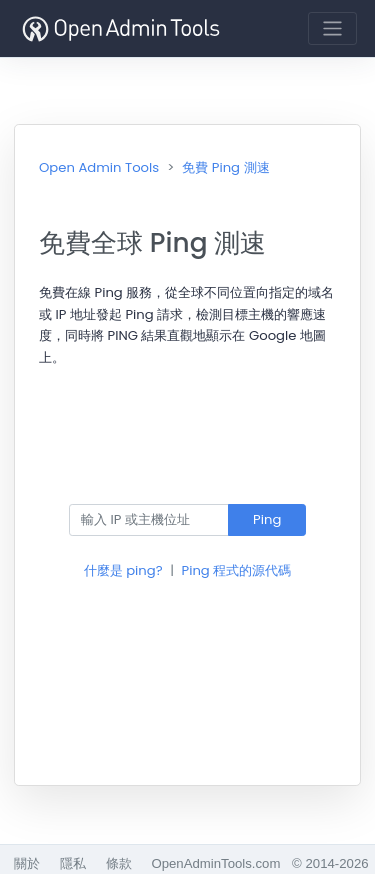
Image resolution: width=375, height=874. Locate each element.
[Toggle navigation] (332, 28)
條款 (119, 863)
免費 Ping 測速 (225, 167)
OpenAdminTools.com (215, 863)
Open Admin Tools (99, 167)
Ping (267, 519)
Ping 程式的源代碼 (237, 570)
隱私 (73, 863)
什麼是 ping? (123, 570)
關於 (27, 863)
